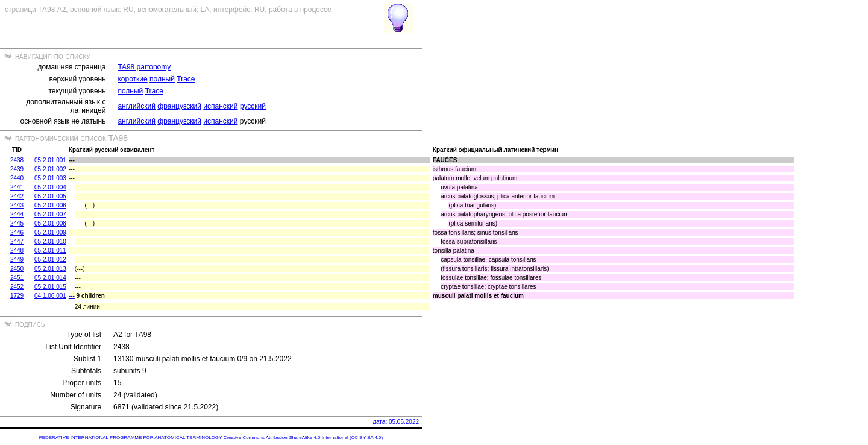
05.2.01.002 (50, 169)
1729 (17, 296)
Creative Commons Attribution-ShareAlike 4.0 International (285, 437)
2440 (17, 178)
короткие (132, 79)
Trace (186, 79)
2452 (17, 287)
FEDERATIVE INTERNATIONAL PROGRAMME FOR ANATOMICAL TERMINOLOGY (131, 437)
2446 (17, 232)
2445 (17, 223)
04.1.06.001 (50, 296)
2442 (17, 196)
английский (136, 106)
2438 (17, 160)
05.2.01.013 (50, 269)
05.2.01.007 (50, 214)
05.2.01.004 (50, 187)
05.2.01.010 (50, 241)
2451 (17, 278)
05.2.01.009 (50, 232)
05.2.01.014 (50, 278)
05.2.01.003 (50, 178)
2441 (17, 187)
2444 (17, 214)
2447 (17, 241)
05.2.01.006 (50, 205)
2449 (17, 260)
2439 (17, 169)
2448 (17, 251)
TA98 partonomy (144, 67)
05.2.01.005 (50, 196)
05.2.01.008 (50, 223)
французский (179, 106)
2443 (17, 205)
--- (72, 296)
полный (162, 79)
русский (253, 106)
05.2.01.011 (50, 251)
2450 (17, 269)
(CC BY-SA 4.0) (366, 437)
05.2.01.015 (50, 287)
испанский (220, 106)
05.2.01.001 (50, 160)
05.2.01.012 (50, 260)
